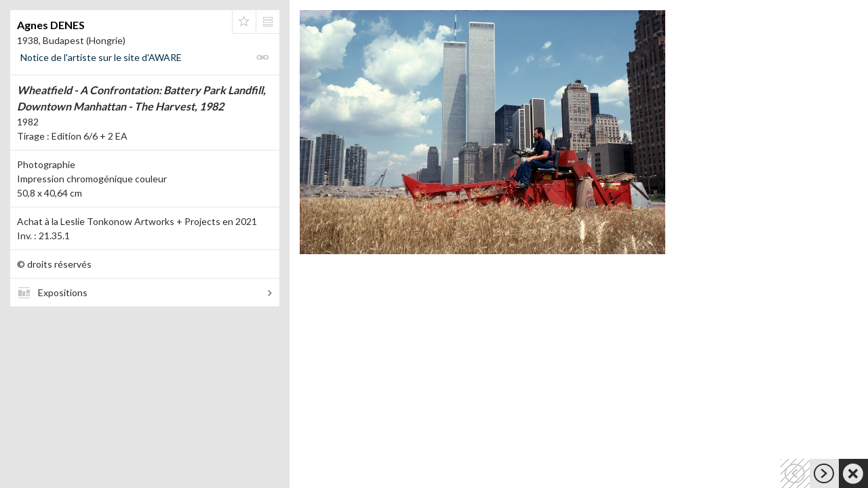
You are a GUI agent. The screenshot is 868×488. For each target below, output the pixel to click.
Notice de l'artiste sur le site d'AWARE (101, 57)
